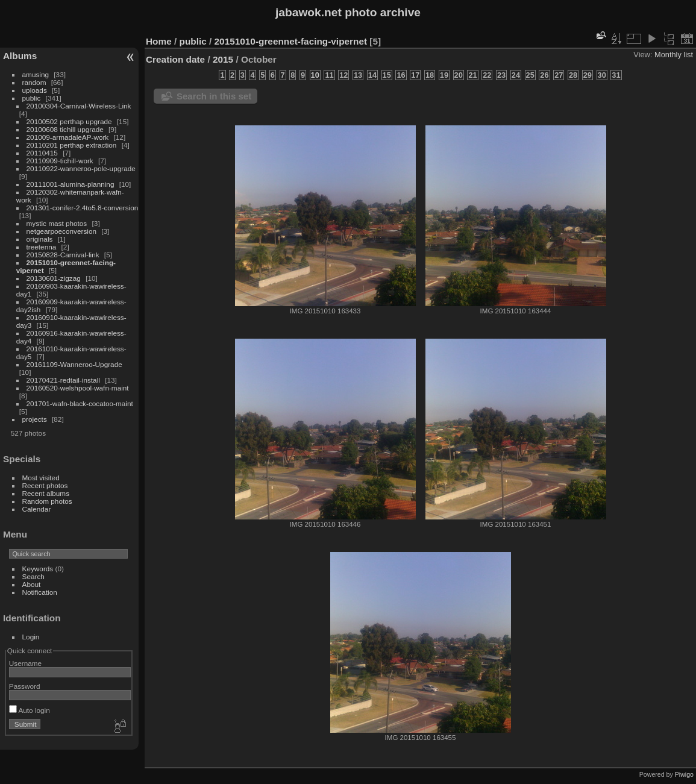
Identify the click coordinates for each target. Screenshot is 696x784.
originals (40, 239)
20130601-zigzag (54, 278)
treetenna (42, 247)
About (32, 584)
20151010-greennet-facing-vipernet (291, 41)
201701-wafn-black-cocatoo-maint (80, 403)
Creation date (175, 59)
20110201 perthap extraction (72, 145)
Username (25, 663)
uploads (35, 90)
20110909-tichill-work (60, 161)
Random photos (47, 501)
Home (159, 41)
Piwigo (684, 774)
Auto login (30, 710)
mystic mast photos (57, 223)
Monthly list (674, 55)
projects (35, 419)
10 (315, 75)
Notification (40, 592)
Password (25, 686)
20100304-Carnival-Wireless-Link (79, 106)
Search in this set (214, 96)
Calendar (37, 509)
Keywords (38, 569)
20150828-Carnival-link (63, 255)
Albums (20, 56)
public (32, 98)
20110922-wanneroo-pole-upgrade (81, 168)
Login (31, 637)
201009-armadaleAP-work (68, 137)
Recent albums (46, 493)
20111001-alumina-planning (71, 184)
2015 (223, 59)
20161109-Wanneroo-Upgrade (74, 364)
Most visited (41, 478)
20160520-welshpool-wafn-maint (78, 388)
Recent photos (45, 485)
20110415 (42, 153)
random (34, 82)
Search (33, 576)
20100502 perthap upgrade (69, 121)
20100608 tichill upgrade (65, 129)
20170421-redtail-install (63, 380)
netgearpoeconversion (61, 231)
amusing (36, 74)
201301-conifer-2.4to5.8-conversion (83, 208)
